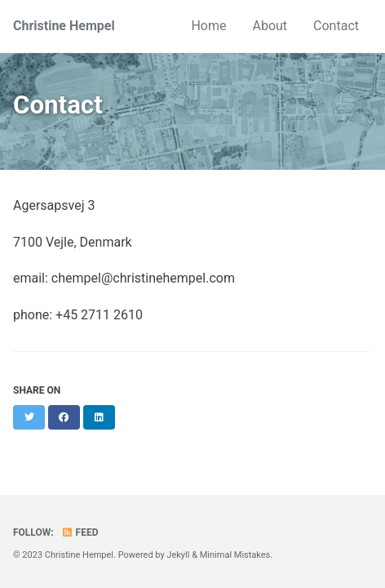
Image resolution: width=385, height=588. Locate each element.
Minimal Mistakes (235, 555)
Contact (336, 26)
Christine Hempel (64, 26)
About (270, 26)
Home (208, 26)
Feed (80, 532)
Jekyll (178, 555)
